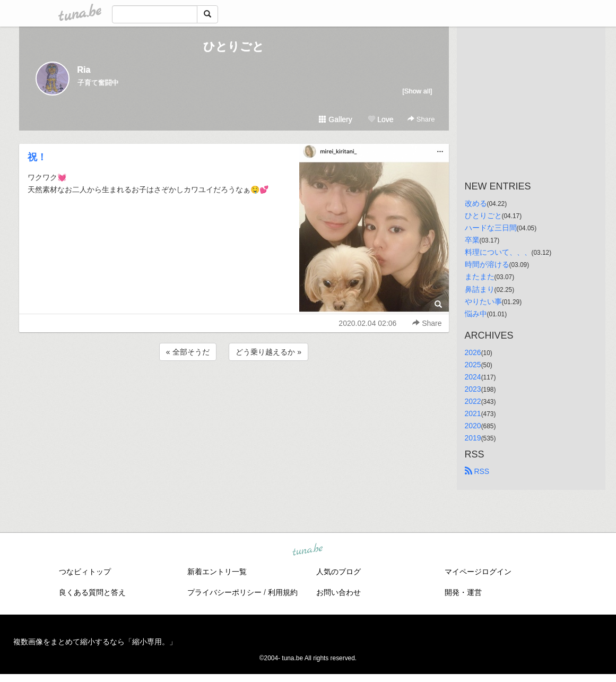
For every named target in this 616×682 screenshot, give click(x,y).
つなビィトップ (85, 572)
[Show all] (417, 91)
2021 (473, 413)
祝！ (37, 157)
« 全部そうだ (188, 352)
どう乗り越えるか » (268, 352)
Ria (84, 70)
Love (380, 119)
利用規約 (283, 592)
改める (476, 203)
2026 (473, 352)
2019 (473, 438)
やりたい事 (483, 301)
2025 (473, 365)
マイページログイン (478, 572)
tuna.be (308, 550)
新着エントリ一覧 (217, 572)
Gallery (335, 119)
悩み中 (476, 314)
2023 (473, 389)
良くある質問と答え (92, 592)
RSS (477, 471)
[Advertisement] (234, 392)
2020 (473, 426)
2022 (473, 401)
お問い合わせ (339, 592)
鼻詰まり (480, 289)
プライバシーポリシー (224, 592)
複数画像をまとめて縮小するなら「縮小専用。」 (95, 642)
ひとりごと (234, 46)
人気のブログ (339, 572)
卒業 (472, 240)
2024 (473, 377)
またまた (480, 277)
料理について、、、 (498, 252)
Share (421, 119)
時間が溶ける (487, 264)
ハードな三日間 (491, 228)
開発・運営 (463, 592)
